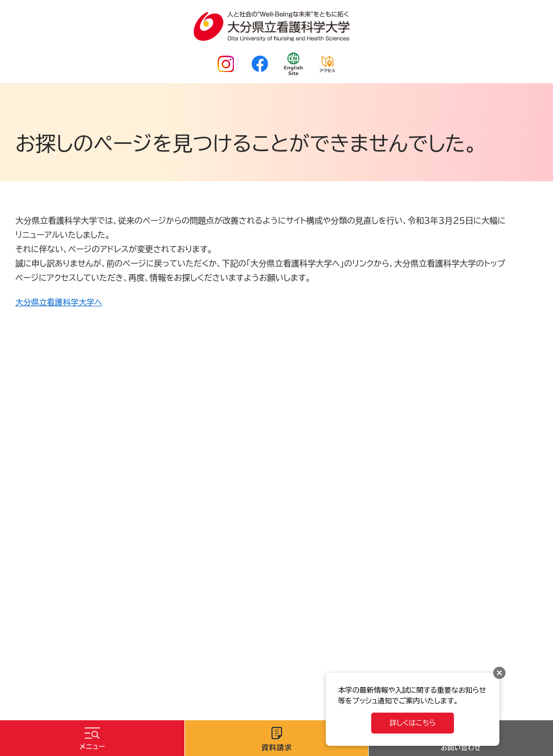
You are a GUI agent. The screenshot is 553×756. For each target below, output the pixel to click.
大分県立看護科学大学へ (60, 302)
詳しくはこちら (413, 723)
